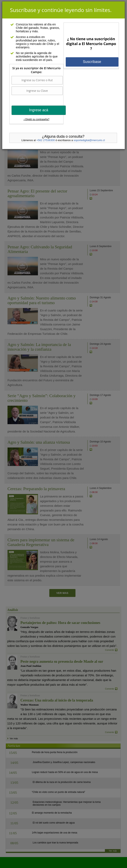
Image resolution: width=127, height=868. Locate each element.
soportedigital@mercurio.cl (89, 140)
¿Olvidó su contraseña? (36, 119)
